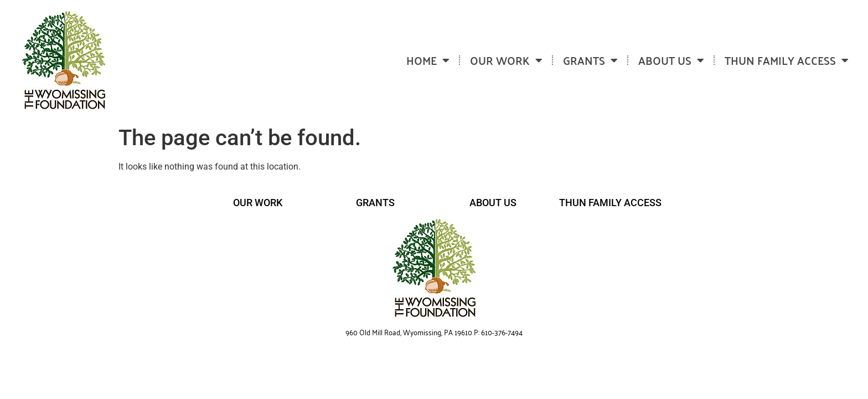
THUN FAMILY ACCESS (787, 60)
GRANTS (590, 60)
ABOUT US (671, 60)
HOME (428, 60)
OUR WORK (506, 60)
